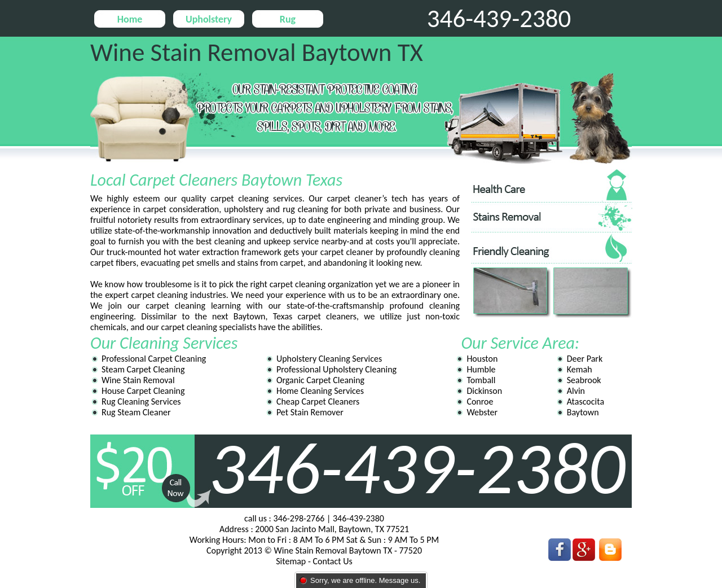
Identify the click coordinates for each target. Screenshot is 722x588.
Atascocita (585, 401)
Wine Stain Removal (138, 380)
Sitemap (291, 561)
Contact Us (332, 561)
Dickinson (484, 391)
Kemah (580, 369)
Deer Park (585, 359)
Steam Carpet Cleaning (143, 369)
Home (130, 19)
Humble (481, 369)
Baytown (583, 412)
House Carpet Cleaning (143, 391)
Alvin (576, 391)
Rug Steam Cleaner (136, 412)
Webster (482, 412)
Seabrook (584, 380)
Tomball (481, 380)
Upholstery (209, 19)
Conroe (480, 401)
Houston (482, 359)
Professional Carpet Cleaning (154, 359)
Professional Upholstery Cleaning (336, 369)
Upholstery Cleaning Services (329, 359)
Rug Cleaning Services (141, 401)
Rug (288, 19)
